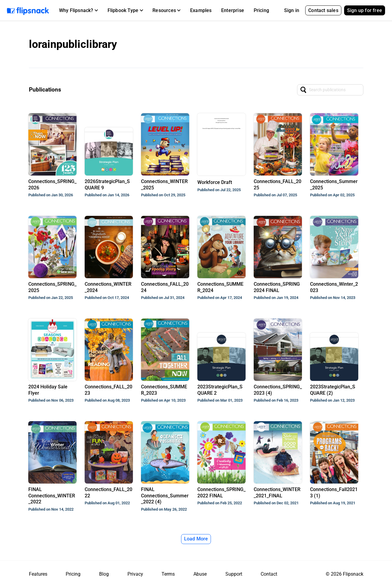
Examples (201, 10)
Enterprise (233, 10)
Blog (104, 574)
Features (38, 574)
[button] (78, 11)
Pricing (261, 10)
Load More (196, 539)
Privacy (135, 574)
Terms (168, 574)
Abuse (200, 574)
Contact (269, 574)
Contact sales (323, 10)
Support (234, 574)
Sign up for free (365, 10)
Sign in (292, 10)
